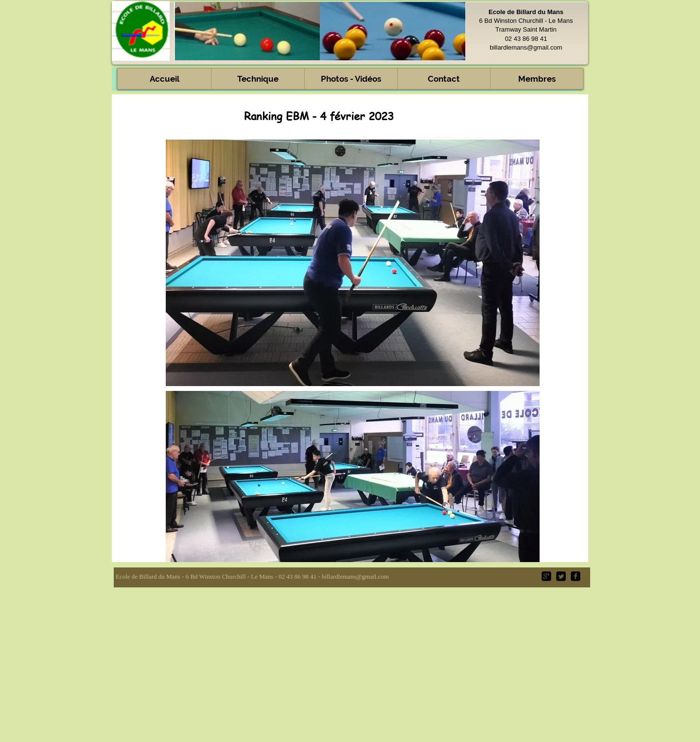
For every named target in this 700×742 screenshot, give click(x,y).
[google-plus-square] (546, 576)
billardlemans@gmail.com (526, 47)
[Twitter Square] (561, 576)
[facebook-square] (576, 576)
